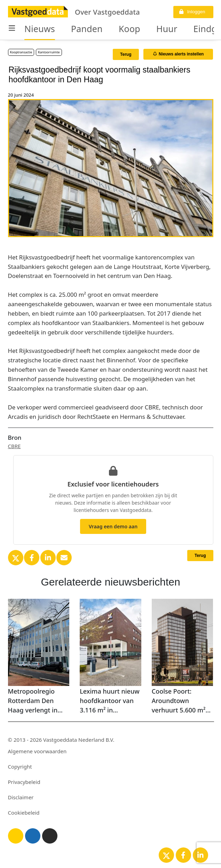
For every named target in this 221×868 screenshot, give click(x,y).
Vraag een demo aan (113, 526)
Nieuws (40, 29)
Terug (126, 54)
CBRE (14, 446)
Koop (129, 29)
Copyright (20, 767)
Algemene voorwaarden (37, 751)
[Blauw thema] (33, 836)
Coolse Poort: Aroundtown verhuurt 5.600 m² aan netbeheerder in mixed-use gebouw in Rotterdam (182, 701)
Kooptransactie (21, 52)
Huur (167, 29)
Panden (87, 29)
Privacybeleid (24, 782)
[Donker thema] (50, 836)
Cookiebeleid (24, 813)
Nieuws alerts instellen (179, 54)
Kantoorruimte (49, 52)
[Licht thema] (16, 836)
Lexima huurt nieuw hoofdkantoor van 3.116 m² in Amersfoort (110, 701)
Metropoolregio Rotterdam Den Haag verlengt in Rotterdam (33, 701)
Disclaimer (21, 797)
